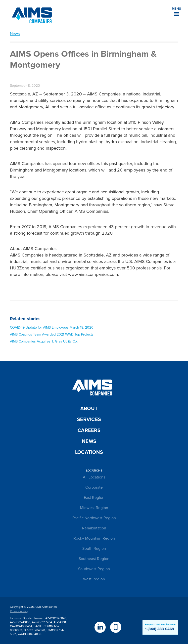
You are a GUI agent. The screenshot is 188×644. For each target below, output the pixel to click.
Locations (89, 452)
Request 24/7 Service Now (160, 627)
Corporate (94, 487)
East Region (94, 498)
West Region (94, 579)
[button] (176, 11)
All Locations (94, 477)
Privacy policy (19, 611)
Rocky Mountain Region (94, 538)
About (89, 409)
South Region (94, 549)
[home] (31, 15)
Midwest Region (94, 508)
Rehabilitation (94, 528)
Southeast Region (94, 559)
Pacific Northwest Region (94, 518)
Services (89, 420)
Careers (89, 430)
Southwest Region (94, 569)
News (15, 34)
